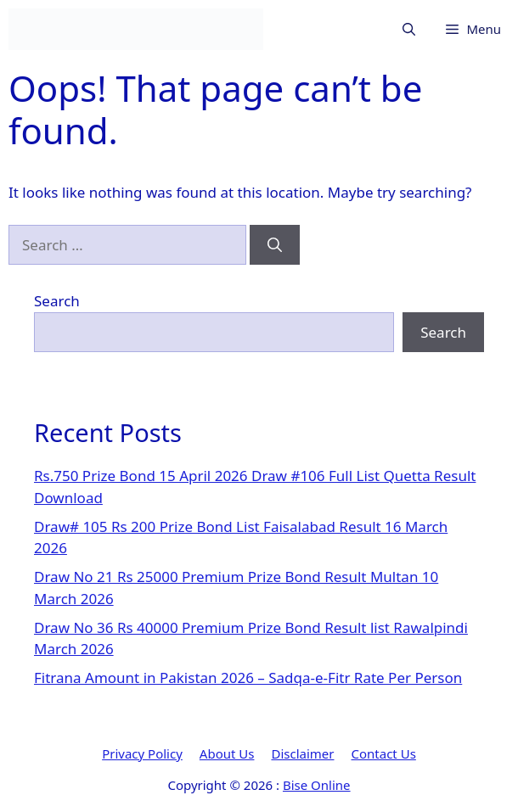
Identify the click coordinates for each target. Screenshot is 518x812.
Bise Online (317, 785)
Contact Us (384, 753)
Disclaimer (302, 753)
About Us (227, 753)
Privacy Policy (142, 753)
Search (57, 301)
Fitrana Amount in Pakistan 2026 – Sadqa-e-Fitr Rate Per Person (248, 678)
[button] (409, 29)
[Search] (275, 245)
